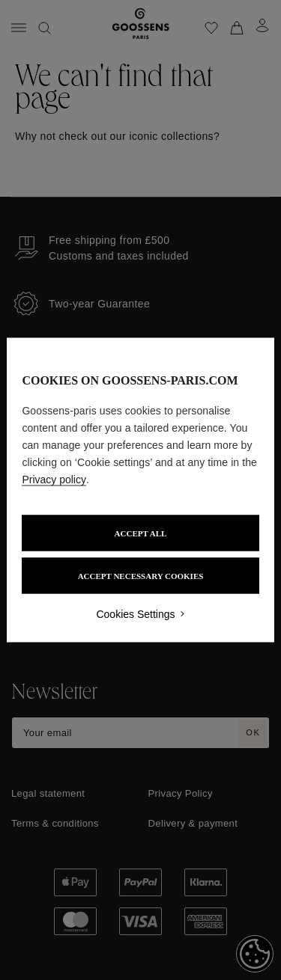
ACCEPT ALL (141, 533)
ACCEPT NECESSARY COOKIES (141, 576)
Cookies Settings (135, 614)
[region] (140, 490)
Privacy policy (54, 480)
